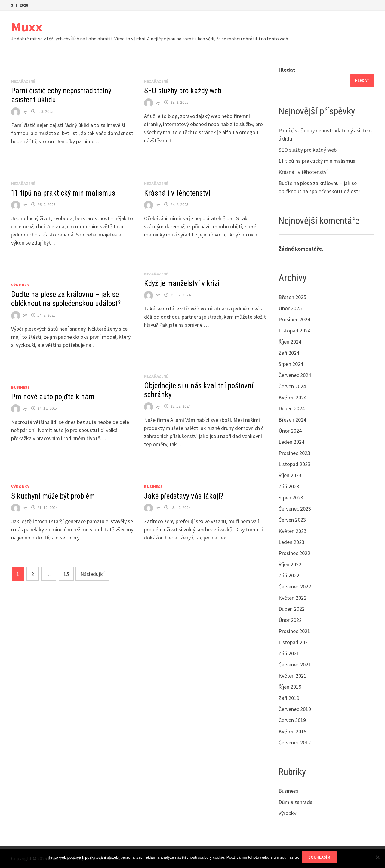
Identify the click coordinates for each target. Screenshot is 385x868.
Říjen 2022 (290, 564)
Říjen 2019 (290, 687)
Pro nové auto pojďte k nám (53, 397)
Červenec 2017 (295, 742)
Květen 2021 (293, 676)
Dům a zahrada (296, 802)
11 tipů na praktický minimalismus (63, 193)
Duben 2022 (292, 609)
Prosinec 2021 (294, 631)
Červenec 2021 (295, 664)
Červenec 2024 (295, 375)
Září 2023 (289, 486)
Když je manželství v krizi (182, 283)
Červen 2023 (292, 520)
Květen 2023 (293, 531)
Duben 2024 (292, 408)
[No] (377, 857)
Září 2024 (289, 353)
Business (20, 387)
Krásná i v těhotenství (177, 193)
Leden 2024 (291, 442)
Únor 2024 (290, 431)
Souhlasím (319, 857)
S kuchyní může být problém (53, 496)
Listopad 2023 (294, 464)
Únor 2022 (290, 620)
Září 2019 (289, 698)
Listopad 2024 (294, 331)
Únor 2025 (290, 308)
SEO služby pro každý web (183, 91)
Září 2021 (289, 653)
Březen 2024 (292, 420)
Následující (92, 574)
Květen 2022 (293, 598)
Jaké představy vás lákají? (184, 496)
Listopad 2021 (294, 642)
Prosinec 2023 (294, 453)
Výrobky (20, 285)
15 (66, 574)
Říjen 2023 (290, 475)
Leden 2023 (291, 542)
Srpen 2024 (291, 364)
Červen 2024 (292, 386)
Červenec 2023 (295, 509)
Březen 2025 (292, 297)
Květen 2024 (293, 397)
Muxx (27, 27)
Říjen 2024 (290, 342)
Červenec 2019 (295, 709)
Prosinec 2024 (294, 319)
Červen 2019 (292, 720)
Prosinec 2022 (294, 553)
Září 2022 (289, 575)
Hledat (287, 70)
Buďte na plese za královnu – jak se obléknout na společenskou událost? (66, 299)
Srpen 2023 (291, 497)
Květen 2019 (293, 731)
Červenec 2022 (295, 587)
